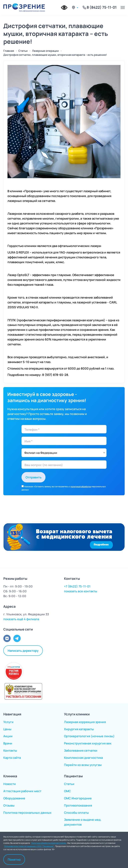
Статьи (69, 784)
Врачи (8, 743)
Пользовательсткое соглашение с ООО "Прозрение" (29, 846)
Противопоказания (78, 805)
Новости (10, 784)
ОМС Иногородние (78, 798)
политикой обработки (81, 487)
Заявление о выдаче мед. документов (83, 822)
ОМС (67, 791)
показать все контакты (81, 591)
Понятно (14, 859)
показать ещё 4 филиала (21, 619)
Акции (8, 736)
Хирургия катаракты (79, 729)
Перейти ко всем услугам (83, 765)
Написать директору (23, 650)
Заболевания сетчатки (81, 750)
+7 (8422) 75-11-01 (77, 586)
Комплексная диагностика (83, 758)
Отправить (33, 477)
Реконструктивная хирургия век (88, 743)
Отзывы (9, 805)
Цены (7, 729)
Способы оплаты (76, 813)
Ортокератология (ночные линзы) (89, 736)
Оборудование (14, 798)
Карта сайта (12, 758)
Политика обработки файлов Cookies (49, 843)
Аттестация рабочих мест (22, 791)
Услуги (8, 722)
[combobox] (64, 453)
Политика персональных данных (27, 813)
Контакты (10, 750)
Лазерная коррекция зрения (85, 722)
